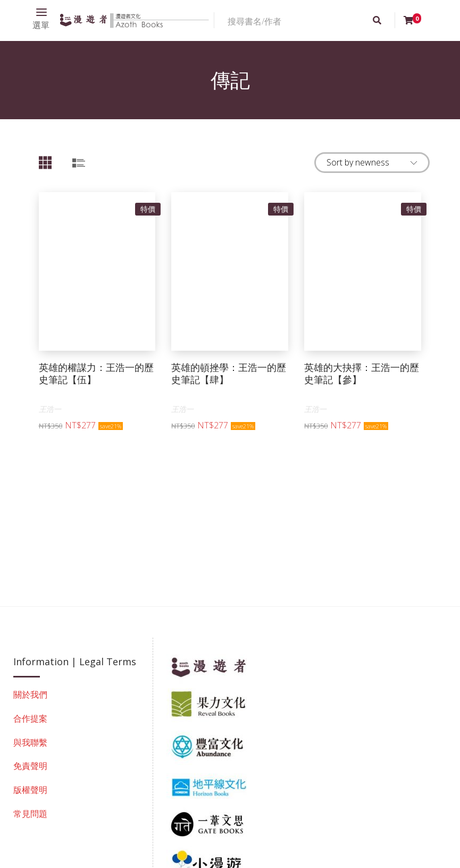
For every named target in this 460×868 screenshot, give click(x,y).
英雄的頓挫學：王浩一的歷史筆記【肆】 (229, 373)
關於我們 (30, 695)
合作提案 (30, 718)
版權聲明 (30, 790)
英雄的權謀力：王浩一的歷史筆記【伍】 (96, 373)
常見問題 (30, 814)
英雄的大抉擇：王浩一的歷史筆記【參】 (362, 373)
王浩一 (50, 409)
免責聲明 (30, 766)
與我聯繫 (30, 742)
